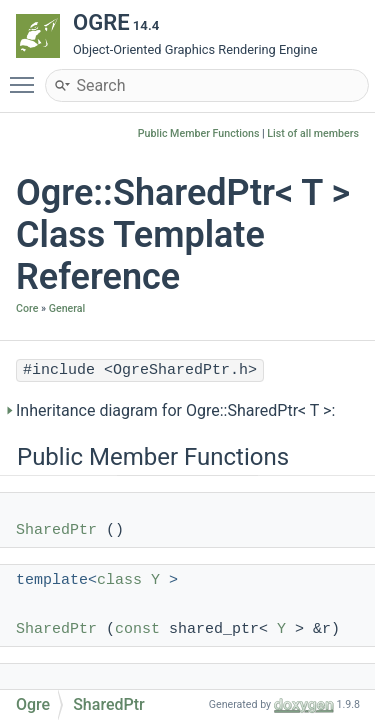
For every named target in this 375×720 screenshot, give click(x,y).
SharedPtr (56, 530)
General (67, 308)
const (137, 629)
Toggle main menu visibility (27, 76)
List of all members (313, 133)
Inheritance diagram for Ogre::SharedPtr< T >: (175, 410)
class (119, 580)
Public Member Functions (199, 133)
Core (27, 308)
